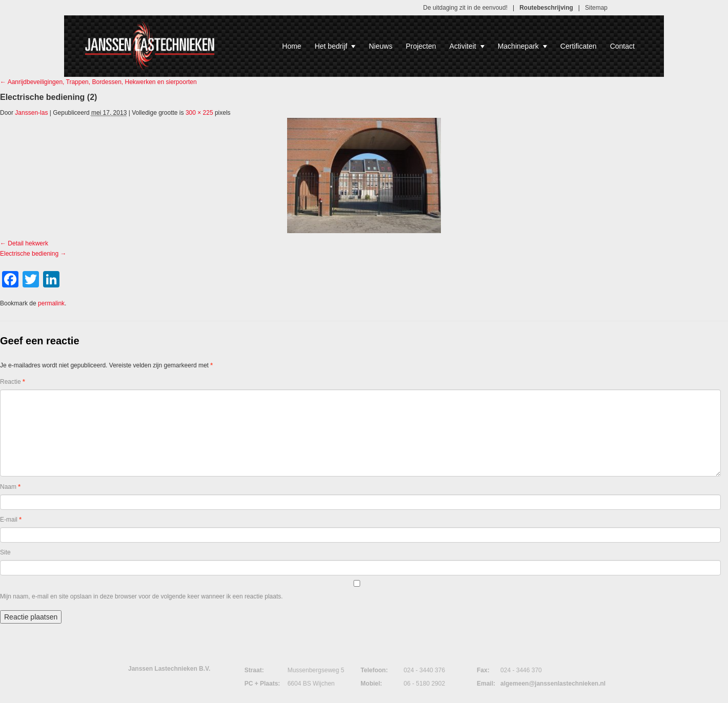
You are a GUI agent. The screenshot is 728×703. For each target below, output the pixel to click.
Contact (622, 46)
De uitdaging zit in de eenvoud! (465, 8)
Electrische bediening (29, 254)
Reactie (13, 382)
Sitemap (596, 8)
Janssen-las (31, 113)
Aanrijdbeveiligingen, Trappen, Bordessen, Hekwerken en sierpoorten (98, 82)
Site (5, 552)
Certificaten (579, 46)
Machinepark (522, 46)
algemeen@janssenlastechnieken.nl (553, 684)
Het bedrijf (335, 46)
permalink (51, 303)
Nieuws (380, 46)
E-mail (11, 520)
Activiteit (467, 46)
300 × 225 (199, 113)
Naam (10, 487)
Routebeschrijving (546, 8)
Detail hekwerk (28, 243)
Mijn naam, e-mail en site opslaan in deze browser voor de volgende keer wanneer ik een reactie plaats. (141, 596)
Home (291, 46)
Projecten (421, 46)
